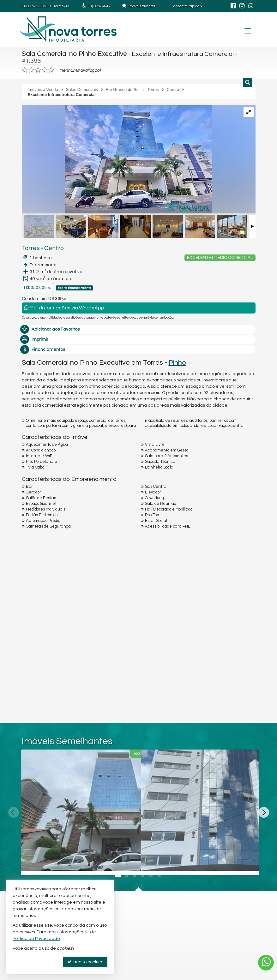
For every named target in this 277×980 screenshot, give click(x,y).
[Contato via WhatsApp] (266, 963)
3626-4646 (99, 6)
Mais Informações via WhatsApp (64, 300)
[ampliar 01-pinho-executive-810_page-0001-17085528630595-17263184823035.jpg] (117, 153)
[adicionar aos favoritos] (129, 857)
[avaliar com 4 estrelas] (45, 63)
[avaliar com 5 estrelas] (51, 63)
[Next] (264, 805)
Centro (51, 241)
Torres (30, 241)
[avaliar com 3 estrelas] (38, 63)
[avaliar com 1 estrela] (25, 63)
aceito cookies (85, 962)
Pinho (177, 355)
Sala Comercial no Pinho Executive (72, 54)
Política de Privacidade (36, 939)
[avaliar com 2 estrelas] (31, 63)
